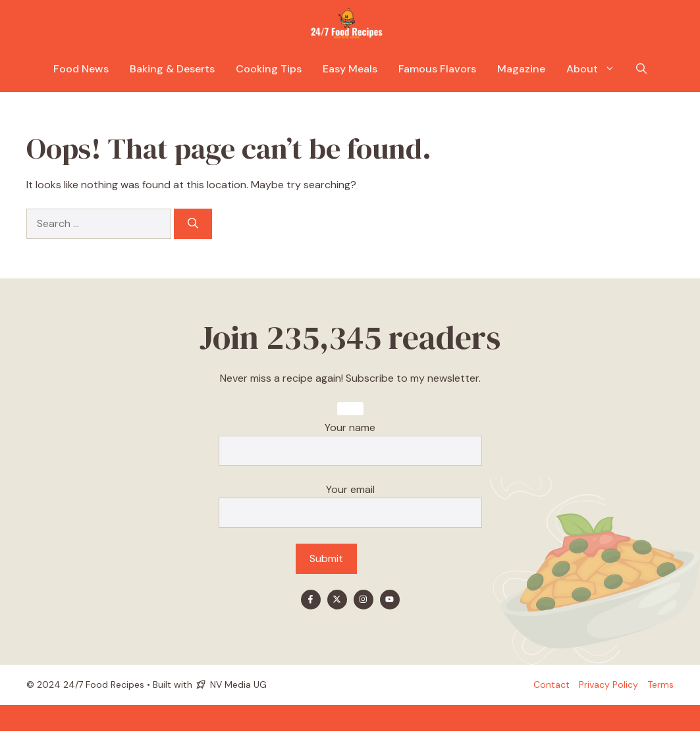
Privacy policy (608, 684)
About (596, 69)
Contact (552, 684)
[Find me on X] (337, 600)
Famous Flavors (437, 69)
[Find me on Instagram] (363, 600)
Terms (660, 684)
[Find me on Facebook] (311, 600)
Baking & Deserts (172, 69)
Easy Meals (350, 69)
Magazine (521, 69)
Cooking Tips (269, 69)
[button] (641, 69)
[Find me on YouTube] (390, 600)
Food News (81, 69)
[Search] (193, 224)
